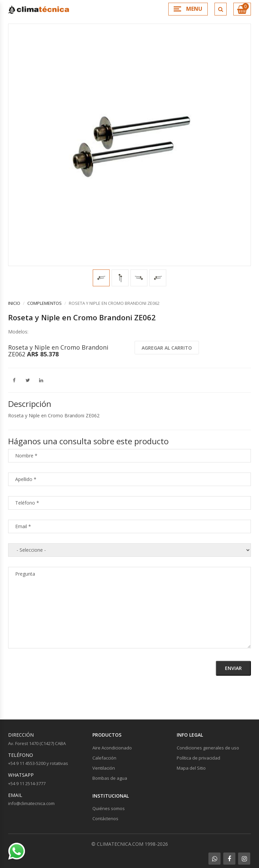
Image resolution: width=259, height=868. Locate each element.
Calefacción (104, 758)
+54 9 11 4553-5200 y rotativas (38, 763)
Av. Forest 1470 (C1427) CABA (37, 743)
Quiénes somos (109, 808)
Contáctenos (105, 818)
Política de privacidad (198, 758)
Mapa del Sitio (191, 768)
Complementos (45, 303)
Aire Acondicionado (112, 748)
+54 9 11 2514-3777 (27, 783)
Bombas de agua (110, 778)
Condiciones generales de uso (208, 748)
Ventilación (104, 768)
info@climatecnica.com (31, 803)
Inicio (14, 303)
